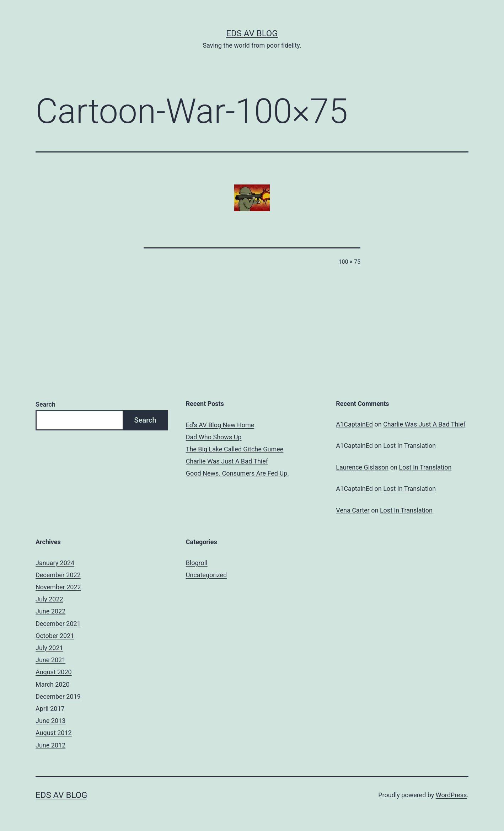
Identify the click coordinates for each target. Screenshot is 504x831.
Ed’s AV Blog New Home (220, 425)
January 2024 (55, 563)
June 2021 (50, 660)
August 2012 (54, 733)
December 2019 (58, 696)
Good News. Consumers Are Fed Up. (237, 473)
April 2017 (50, 709)
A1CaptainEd (354, 424)
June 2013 (50, 721)
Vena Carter (353, 510)
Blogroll (197, 563)
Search (45, 404)
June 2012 (50, 745)
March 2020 (53, 684)
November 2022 (58, 587)
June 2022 (50, 611)
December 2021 (58, 624)
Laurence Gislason (362, 467)
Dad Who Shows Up (214, 437)
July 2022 (49, 599)
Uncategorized (207, 575)
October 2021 (55, 636)
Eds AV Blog (252, 33)
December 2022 (58, 575)
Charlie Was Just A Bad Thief (227, 461)
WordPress (451, 795)
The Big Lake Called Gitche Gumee (235, 449)
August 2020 (54, 672)
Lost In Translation (409, 446)
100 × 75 (350, 262)
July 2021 (49, 648)
